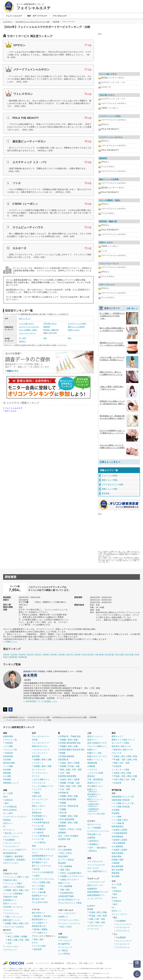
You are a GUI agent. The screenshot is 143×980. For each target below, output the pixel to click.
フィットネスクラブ (67, 913)
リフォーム (8, 910)
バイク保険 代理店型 (121, 807)
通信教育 (62, 826)
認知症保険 (116, 856)
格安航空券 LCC (39, 926)
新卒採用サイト (94, 795)
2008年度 (23, 657)
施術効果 (47, 327)
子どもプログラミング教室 (70, 903)
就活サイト (92, 740)
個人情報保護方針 (58, 963)
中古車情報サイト (40, 816)
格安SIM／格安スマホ (121, 746)
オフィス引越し (39, 886)
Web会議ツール (94, 834)
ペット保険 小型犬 (120, 820)
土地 (27, 877)
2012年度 (119, 655)
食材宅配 (36, 756)
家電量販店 (63, 937)
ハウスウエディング (96, 882)
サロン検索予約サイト (97, 871)
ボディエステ (11, 411)
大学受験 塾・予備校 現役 (69, 736)
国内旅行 (38, 916)
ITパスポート (74, 880)
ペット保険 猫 (118, 823)
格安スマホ (128, 750)
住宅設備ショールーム (13, 907)
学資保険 (7, 779)
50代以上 (22, 341)
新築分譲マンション (12, 920)
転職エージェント (95, 760)
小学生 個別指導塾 (66, 819)
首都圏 (8, 890)
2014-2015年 (88, 655)
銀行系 (8, 833)
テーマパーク (93, 929)
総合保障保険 (117, 866)
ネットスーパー (39, 770)
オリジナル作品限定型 (44, 872)
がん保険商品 (117, 846)
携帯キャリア (117, 736)
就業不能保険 (117, 853)
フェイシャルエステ (14, 408)
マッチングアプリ (95, 899)
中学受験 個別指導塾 (67, 799)
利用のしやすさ (74, 330)
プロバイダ (116, 753)
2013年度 (109, 655)
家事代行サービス (40, 746)
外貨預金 (7, 820)
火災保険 (7, 760)
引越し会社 (37, 796)
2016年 (78, 655)
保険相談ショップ (11, 783)
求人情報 (99, 963)
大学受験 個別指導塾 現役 (69, 743)
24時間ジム (63, 917)
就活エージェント (95, 736)
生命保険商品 (117, 836)
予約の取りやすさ (50, 324)
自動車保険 (8, 736)
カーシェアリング (40, 799)
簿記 (68, 870)
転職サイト (92, 750)
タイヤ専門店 (64, 954)
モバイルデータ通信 (120, 743)
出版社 (37, 876)
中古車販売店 (38, 819)
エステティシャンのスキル (29, 327)
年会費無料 (10, 840)
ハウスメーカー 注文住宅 (13, 927)
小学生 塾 (62, 813)
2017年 (70, 655)
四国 (115, 763)
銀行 (7, 803)
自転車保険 (8, 756)
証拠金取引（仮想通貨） (16, 860)
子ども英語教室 (65, 850)
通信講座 (62, 863)
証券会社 (9, 800)
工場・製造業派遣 (95, 779)
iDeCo (114, 898)
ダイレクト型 (11, 740)
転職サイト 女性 (94, 753)
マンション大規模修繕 (13, 894)
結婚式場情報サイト (96, 895)
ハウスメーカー (12, 947)
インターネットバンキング (15, 817)
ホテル (35, 943)
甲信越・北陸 (74, 766)
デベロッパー (11, 950)
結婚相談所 (92, 889)
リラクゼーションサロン (69, 920)
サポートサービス (107, 285)
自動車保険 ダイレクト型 (123, 797)
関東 (105, 912)
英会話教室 (63, 856)
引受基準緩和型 (120, 833)
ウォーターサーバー (41, 736)
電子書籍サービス (40, 862)
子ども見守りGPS (40, 902)
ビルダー (9, 933)
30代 (45, 338)
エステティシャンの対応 (77, 324)
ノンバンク (18, 833)
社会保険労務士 (75, 873)
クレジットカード (11, 836)
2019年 (54, 655)
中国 (135, 760)
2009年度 (13, 657)
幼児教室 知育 (64, 839)
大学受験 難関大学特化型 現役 (71, 750)
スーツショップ (65, 947)
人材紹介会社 (93, 805)
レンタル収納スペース (44, 786)
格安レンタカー (39, 806)
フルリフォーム (12, 913)
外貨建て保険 (117, 860)
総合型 (37, 869)
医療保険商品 (117, 826)
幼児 (62, 853)
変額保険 (115, 873)
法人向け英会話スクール (69, 900)
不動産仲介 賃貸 (10, 897)
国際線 (45, 929)
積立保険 (115, 876)
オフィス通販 (38, 889)
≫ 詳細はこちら (10, 642)
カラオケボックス (95, 926)
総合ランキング (25, 319)
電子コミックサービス (42, 866)
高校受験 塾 (63, 760)
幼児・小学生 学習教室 (68, 836)
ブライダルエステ (95, 861)
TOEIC (63, 873)
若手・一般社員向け (98, 848)
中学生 (71, 829)
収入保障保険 (119, 843)
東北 (9, 936)
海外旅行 (47, 916)
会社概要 (30, 963)
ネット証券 (8, 793)
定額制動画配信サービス (43, 856)
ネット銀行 (8, 813)
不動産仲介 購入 (10, 880)
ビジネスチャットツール (98, 831)
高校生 (63, 829)
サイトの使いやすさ (26, 324)
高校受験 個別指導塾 (67, 776)
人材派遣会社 (93, 810)
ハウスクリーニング (41, 750)
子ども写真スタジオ (41, 859)
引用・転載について (86, 963)
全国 (103, 922)
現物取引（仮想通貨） (15, 856)
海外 (42, 939)
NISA (5, 797)
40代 (70, 338)
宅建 (62, 870)
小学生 (79, 829)
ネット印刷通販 (94, 828)
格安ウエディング (95, 885)
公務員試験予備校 (66, 896)
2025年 (6, 655)
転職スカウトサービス (97, 756)
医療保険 (7, 773)
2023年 (22, 655)
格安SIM (117, 750)
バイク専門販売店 (42, 836)
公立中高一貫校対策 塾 (68, 806)
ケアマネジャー (77, 876)
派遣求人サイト (94, 783)
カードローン (9, 830)
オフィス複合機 (39, 892)
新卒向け (93, 851)
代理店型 (9, 743)
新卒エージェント (95, 800)
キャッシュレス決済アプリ (15, 850)
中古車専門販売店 (42, 823)
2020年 (46, 655)
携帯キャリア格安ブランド (123, 740)
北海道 (63, 763)
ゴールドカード (12, 846)
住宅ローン (8, 823)
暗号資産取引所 (10, 853)
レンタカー (37, 803)
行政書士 (64, 876)
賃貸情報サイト (10, 900)
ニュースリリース (42, 963)
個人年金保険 (117, 870)
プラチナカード (123, 931)
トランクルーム (39, 783)
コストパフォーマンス (27, 333)
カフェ (35, 853)
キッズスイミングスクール (69, 923)
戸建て (20, 877)
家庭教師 (62, 833)
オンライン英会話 (66, 860)
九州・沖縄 (65, 773)
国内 (36, 939)
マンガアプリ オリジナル (43, 879)
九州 (27, 890)
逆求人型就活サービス (97, 743)
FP (61, 866)
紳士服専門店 (64, 944)
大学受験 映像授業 (66, 756)
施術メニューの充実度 (76, 327)
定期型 (124, 830)
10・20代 (22, 338)
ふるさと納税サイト (41, 779)
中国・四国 (24, 940)
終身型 (116, 830)
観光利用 (38, 949)
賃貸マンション (10, 903)
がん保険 (7, 776)
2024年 (14, 655)
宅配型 (37, 793)
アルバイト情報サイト (97, 746)
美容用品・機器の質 (51, 330)
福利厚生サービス (40, 896)
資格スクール (64, 883)
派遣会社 (91, 776)
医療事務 (68, 866)
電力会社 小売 (38, 899)
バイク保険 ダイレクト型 (123, 803)
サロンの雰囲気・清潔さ (28, 330)
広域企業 (117, 766)
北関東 (16, 936)
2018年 (62, 655)
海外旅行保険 (9, 763)
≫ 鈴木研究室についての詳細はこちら (40, 701)
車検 (34, 846)
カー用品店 (63, 950)
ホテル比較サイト (40, 923)
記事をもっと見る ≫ (110, 462)
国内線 (37, 929)
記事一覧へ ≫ (132, 308)
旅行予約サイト (39, 913)
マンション (10, 877)
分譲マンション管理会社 (14, 887)
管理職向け (94, 844)
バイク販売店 (38, 833)
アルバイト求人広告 (96, 814)
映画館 (90, 909)
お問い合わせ (71, 963)
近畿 (21, 890)
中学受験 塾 (63, 793)
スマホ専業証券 (10, 807)
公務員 (63, 880)
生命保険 (7, 770)
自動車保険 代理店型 (121, 800)
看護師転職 (92, 763)
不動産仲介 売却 (10, 874)
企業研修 (91, 838)
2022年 (30, 655)
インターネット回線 (120, 770)
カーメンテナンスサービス (44, 849)
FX (4, 826)
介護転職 (91, 766)
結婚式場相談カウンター (98, 892)
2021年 (38, 655)
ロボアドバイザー (11, 863)
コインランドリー (40, 753)
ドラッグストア (65, 941)
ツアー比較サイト (40, 933)
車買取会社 (37, 813)
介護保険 (115, 863)
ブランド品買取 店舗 (41, 882)
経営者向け (94, 841)
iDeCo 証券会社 (10, 810)
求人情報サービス (95, 786)
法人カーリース (94, 824)
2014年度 (99, 655)
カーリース (37, 809)
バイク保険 (8, 746)
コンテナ (38, 789)
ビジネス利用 (40, 946)
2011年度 (129, 655)
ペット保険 (8, 766)
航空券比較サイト (40, 919)
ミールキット (38, 763)
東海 (15, 890)
